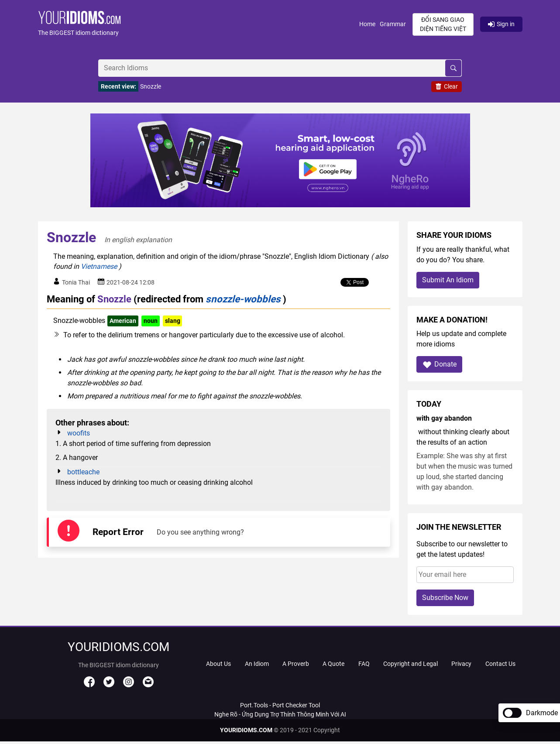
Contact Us (500, 664)
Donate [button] (439, 365)
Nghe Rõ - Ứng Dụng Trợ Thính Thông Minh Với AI (280, 714)
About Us (218, 664)
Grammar (393, 24)
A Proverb (296, 664)
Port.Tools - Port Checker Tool (280, 705)
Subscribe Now (445, 598)
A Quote (333, 664)
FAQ (364, 664)
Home (367, 24)
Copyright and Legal (411, 664)
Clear (447, 86)
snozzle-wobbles (243, 299)
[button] (199, 24)
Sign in (501, 24)
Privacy (461, 664)
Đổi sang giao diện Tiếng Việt (443, 24)
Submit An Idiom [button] (448, 280)
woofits (79, 433)
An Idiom (257, 664)
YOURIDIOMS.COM (246, 730)
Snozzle (151, 86)
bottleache (83, 472)
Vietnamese (99, 266)
